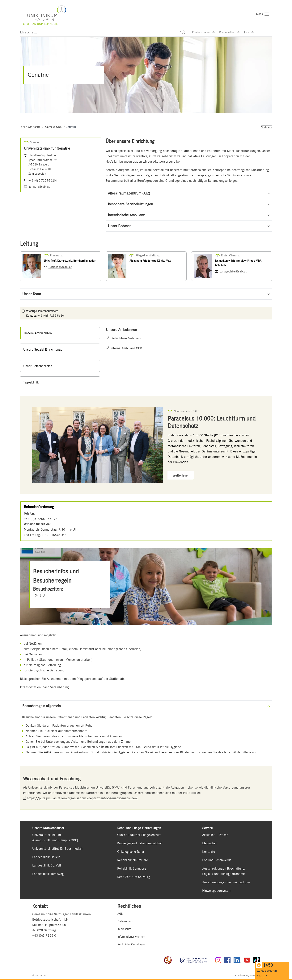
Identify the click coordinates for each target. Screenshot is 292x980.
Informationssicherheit (131, 937)
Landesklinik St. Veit (47, 865)
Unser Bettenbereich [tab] (38, 366)
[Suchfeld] (104, 32)
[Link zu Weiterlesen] (181, 475)
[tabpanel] (189, 339)
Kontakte (209, 852)
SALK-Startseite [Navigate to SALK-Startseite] (31, 127)
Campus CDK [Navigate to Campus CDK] (53, 127)
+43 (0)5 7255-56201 (52, 316)
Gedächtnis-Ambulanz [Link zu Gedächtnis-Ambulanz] (126, 338)
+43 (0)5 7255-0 (44, 935)
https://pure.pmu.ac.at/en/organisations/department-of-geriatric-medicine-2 (82, 798)
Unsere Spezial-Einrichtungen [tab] (44, 349)
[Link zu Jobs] (249, 32)
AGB (120, 914)
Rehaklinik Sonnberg (132, 868)
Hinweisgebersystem (217, 891)
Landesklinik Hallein (46, 857)
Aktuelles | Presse (215, 835)
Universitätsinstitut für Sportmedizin (58, 849)
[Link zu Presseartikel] (229, 32)
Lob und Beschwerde (217, 860)
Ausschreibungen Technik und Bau (226, 882)
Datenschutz (125, 921)
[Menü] (263, 14)
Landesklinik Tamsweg (48, 874)
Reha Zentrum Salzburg (134, 877)
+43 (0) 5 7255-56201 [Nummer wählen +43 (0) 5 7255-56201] (43, 181)
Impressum (124, 929)
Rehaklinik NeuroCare (133, 860)
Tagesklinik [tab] (31, 382)
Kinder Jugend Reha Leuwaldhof (140, 843)
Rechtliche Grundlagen (131, 944)
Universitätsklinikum (47, 835)
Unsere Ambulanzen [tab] (38, 333)
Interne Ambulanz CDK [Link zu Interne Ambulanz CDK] (126, 348)
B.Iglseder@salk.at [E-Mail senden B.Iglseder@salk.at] (60, 267)
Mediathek (210, 843)
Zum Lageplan (37, 174)
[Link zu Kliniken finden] (203, 32)
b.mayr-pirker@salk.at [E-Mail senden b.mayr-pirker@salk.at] (233, 272)
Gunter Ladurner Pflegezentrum (139, 835)
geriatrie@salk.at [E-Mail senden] (39, 187)
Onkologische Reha (131, 852)
